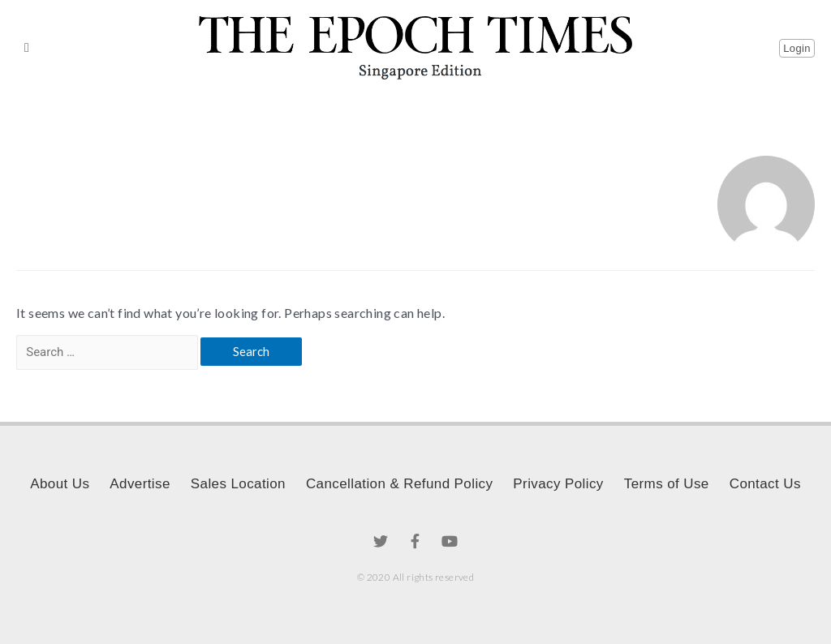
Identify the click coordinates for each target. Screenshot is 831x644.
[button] (27, 47)
